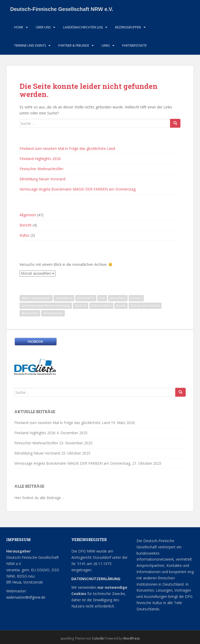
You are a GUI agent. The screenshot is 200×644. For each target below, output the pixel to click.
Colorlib (98, 638)
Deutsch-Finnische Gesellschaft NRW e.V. (62, 9)
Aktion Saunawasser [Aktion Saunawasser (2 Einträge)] (36, 298)
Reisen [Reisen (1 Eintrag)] (121, 306)
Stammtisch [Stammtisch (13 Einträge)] (30, 313)
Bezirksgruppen (128, 27)
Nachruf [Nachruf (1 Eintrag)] (81, 306)
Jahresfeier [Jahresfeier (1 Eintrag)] (118, 298)
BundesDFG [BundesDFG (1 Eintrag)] (86, 298)
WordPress (131, 638)
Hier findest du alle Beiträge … (40, 498)
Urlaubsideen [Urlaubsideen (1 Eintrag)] (53, 313)
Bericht (26, 225)
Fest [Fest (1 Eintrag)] (102, 298)
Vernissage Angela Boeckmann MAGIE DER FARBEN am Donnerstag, (78, 189)
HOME (19, 27)
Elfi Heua (14, 582)
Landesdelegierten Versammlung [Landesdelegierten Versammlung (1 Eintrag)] (46, 306)
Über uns (43, 27)
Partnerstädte (134, 45)
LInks (106, 45)
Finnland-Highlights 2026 (40, 159)
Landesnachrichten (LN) (83, 27)
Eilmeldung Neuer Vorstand (42, 179)
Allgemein (28, 215)
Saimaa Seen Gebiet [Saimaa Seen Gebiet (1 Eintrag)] (145, 306)
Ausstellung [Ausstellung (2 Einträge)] (64, 298)
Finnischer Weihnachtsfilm (41, 169)
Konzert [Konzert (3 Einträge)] (136, 298)
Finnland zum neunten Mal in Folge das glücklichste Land (67, 148)
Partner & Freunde (74, 45)
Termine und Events (30, 45)
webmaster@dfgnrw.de (26, 597)
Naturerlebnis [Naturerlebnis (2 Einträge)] (101, 306)
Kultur (24, 235)
